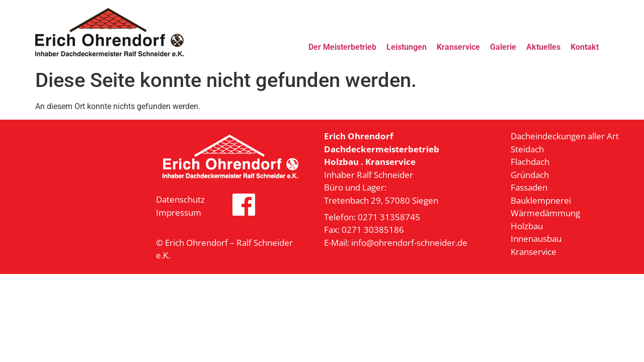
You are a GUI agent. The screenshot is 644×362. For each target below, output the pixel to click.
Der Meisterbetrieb (342, 47)
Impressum (179, 212)
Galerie (503, 47)
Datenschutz (180, 199)
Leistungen (407, 47)
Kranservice (458, 47)
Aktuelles (543, 47)
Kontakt (585, 47)
